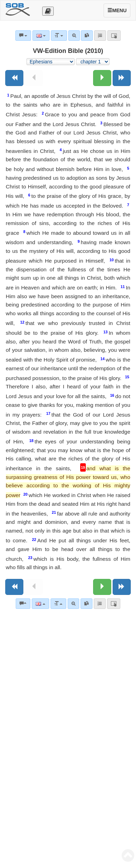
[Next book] (122, 78)
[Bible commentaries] (23, 604)
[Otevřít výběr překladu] (48, 11)
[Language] (40, 604)
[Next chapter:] (102, 78)
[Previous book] (14, 78)
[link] (86, 604)
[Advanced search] (73, 604)
